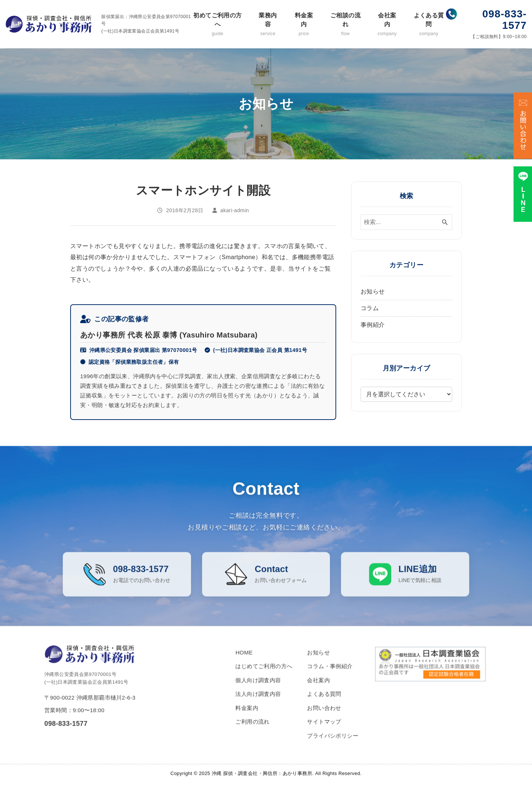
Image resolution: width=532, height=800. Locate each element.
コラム (370, 308)
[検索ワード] (406, 222)
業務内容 (268, 25)
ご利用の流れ (252, 731)
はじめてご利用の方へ (264, 676)
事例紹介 (373, 325)
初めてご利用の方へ (218, 25)
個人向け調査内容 (258, 689)
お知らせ (373, 291)
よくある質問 (429, 25)
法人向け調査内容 (258, 703)
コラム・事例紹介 (330, 676)
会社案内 (387, 25)
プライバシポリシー (333, 745)
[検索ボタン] (445, 222)
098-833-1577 (505, 20)
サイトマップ (324, 731)
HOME (244, 662)
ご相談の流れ (345, 25)
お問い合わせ (324, 717)
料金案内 (304, 25)
